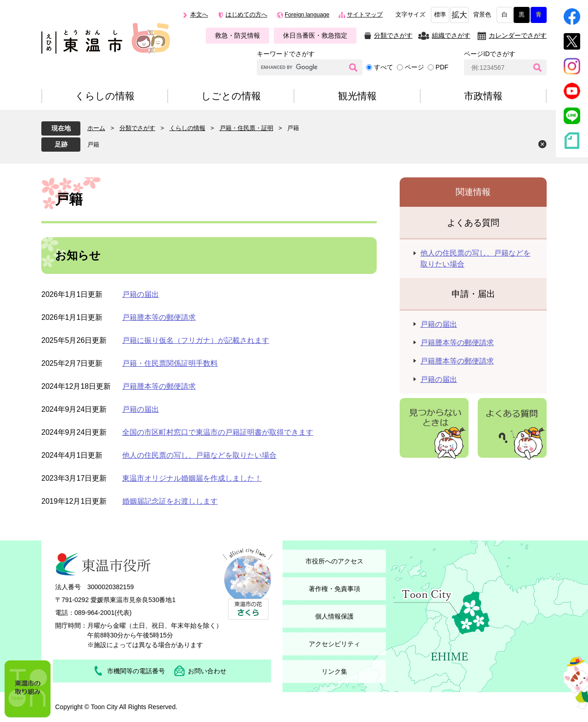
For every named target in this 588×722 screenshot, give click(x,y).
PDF (442, 67)
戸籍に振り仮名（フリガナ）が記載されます (196, 340)
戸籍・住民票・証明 (246, 128)
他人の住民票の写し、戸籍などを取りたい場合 (199, 455)
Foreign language (307, 15)
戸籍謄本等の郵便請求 (159, 317)
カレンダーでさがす (518, 35)
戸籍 (93, 145)
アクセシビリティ (334, 644)
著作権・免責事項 (334, 589)
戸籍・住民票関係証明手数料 (170, 363)
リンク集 (334, 671)
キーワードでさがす (286, 54)
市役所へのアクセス (334, 561)
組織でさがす (451, 35)
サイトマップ (365, 15)
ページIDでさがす (490, 54)
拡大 (459, 15)
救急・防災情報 (237, 35)
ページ (414, 67)
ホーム (96, 128)
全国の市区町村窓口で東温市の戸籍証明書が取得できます (218, 432)
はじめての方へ (246, 15)
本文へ (199, 15)
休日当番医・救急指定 (315, 35)
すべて (384, 67)
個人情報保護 (334, 616)
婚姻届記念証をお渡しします (170, 501)
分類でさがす (393, 35)
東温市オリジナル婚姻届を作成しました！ (192, 478)
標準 (440, 15)
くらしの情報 (187, 128)
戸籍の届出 (141, 294)
